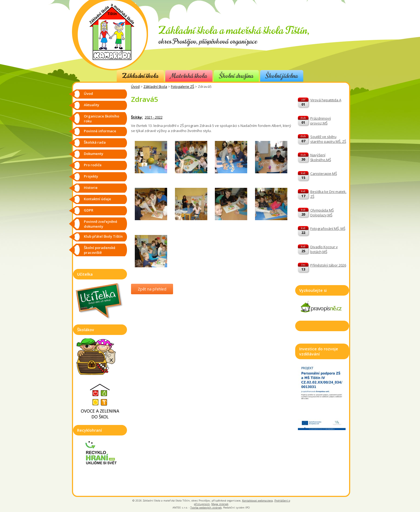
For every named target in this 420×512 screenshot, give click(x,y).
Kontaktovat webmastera (257, 501)
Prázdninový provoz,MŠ (321, 121)
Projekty (91, 176)
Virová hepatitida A (326, 100)
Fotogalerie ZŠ (183, 87)
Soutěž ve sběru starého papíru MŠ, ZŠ (328, 139)
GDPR (89, 210)
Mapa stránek (220, 504)
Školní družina (236, 76)
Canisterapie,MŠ (324, 174)
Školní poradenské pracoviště (100, 250)
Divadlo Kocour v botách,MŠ (324, 249)
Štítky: (137, 117)
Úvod (135, 87)
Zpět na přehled (152, 289)
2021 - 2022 (154, 117)
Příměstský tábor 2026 (328, 265)
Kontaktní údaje (97, 199)
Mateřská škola (189, 76)
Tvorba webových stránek (206, 508)
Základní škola (140, 76)
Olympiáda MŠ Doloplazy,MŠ (322, 213)
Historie (91, 188)
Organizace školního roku (101, 119)
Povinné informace (100, 131)
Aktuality (92, 105)
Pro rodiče (93, 165)
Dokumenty (94, 154)
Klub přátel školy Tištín (103, 236)
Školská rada (95, 142)
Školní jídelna (282, 76)
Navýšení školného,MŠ (321, 157)
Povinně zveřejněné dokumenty (101, 224)
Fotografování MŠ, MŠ (328, 229)
